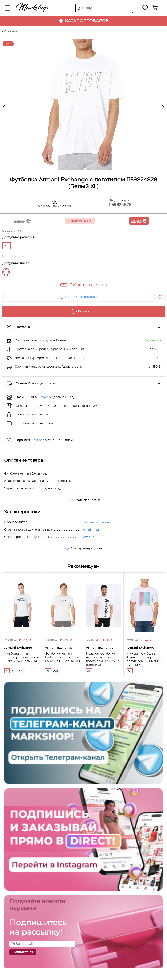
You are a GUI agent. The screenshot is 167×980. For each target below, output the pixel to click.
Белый (6, 272)
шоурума (45, 340)
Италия (88, 537)
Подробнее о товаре (79, 297)
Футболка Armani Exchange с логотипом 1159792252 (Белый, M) (22, 657)
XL (14, 671)
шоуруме (45, 397)
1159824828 (120, 205)
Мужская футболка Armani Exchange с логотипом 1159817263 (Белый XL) (103, 659)
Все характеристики (83, 548)
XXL (21, 671)
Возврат (38, 440)
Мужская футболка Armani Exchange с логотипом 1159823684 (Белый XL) (144, 659)
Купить (83, 311)
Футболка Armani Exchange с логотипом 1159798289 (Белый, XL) (63, 657)
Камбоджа (91, 530)
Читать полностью (84, 500)
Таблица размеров (88, 285)
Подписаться (23, 952)
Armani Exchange (96, 522)
